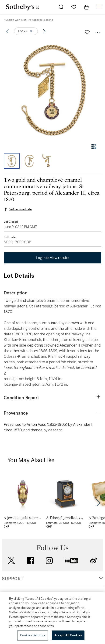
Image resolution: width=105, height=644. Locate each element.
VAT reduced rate (21, 209)
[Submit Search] (61, 7)
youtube (71, 561)
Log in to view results (52, 258)
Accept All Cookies (68, 635)
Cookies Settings (33, 635)
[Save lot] (87, 32)
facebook (30, 561)
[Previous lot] (7, 31)
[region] (52, 618)
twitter (11, 561)
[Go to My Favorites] (74, 7)
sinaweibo (94, 561)
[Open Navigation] (99, 7)
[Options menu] (26, 31)
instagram (49, 561)
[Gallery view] (94, 147)
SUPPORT (13, 579)
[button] (52, 89)
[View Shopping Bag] (86, 7)
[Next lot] (44, 31)
